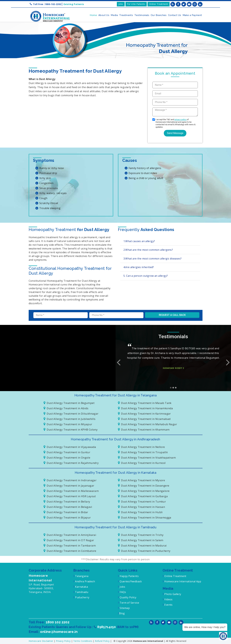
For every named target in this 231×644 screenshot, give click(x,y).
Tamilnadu (81, 592)
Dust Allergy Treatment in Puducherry (144, 551)
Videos (168, 599)
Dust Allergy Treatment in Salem (141, 540)
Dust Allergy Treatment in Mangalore (144, 491)
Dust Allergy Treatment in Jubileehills (70, 419)
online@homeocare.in (59, 631)
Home (93, 15)
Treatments (126, 15)
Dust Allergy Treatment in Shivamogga (145, 517)
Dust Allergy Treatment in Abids (66, 408)
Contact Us (175, 15)
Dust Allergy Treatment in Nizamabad (144, 419)
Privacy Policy (64, 641)
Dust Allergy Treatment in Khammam (144, 430)
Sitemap (124, 608)
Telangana (82, 576)
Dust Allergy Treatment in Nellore (141, 447)
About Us (104, 15)
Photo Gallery (172, 594)
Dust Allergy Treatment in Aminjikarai (70, 535)
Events (168, 605)
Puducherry (82, 597)
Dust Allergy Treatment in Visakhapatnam (147, 458)
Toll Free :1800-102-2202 (47, 4)
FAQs (122, 592)
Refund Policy (103, 641)
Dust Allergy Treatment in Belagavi (68, 507)
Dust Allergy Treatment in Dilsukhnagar (71, 414)
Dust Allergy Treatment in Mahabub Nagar (147, 424)
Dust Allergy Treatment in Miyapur (68, 424)
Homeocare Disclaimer (41, 641)
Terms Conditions (83, 641)
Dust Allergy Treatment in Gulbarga (143, 496)
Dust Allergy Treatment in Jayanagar (69, 486)
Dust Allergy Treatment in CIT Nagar (69, 540)
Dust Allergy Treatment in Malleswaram (71, 491)
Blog (122, 613)
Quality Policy (128, 597)
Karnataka (81, 587)
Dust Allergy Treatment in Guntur (67, 452)
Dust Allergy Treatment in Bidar (66, 512)
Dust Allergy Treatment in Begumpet (69, 403)
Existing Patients (73, 4)
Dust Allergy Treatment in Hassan (141, 507)
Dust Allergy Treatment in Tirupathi (143, 452)
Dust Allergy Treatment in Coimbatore (70, 551)
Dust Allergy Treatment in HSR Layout (70, 496)
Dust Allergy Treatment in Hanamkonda (145, 408)
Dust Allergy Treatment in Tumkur (142, 502)
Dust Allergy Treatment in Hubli (140, 512)
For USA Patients (136, 4)
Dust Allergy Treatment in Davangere (144, 486)
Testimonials (142, 15)
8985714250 (107, 627)
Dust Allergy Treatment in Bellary (67, 502)
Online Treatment (158, 4)
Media (114, 15)
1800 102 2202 (58, 622)
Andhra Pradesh (85, 581)
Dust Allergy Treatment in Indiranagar (70, 480)
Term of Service (129, 603)
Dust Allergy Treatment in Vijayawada (70, 447)
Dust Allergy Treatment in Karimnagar (144, 414)
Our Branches (159, 15)
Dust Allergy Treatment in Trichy (141, 535)
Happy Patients (129, 576)
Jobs (121, 4)
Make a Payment (192, 15)
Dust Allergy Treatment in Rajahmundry (71, 463)
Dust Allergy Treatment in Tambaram (70, 545)
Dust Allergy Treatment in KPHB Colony (71, 430)
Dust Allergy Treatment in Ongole (67, 458)
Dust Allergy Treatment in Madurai (142, 545)
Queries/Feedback (131, 581)
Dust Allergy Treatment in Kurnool (142, 463)
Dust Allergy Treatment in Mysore (141, 480)
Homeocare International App (183, 581)
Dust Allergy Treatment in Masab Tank (145, 403)
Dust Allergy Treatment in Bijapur (67, 517)
